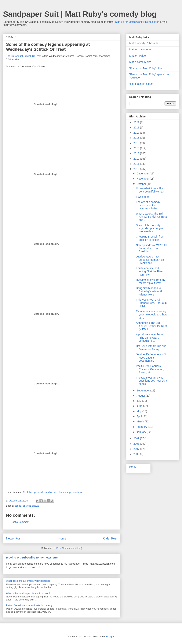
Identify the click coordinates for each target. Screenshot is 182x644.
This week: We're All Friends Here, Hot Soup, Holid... (152, 303)
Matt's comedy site (140, 62)
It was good (143, 197)
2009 (137, 438)
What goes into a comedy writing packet (28, 581)
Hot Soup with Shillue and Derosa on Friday (151, 348)
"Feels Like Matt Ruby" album (147, 68)
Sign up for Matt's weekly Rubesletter (137, 22)
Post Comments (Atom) (69, 548)
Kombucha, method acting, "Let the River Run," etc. (150, 271)
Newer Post (14, 538)
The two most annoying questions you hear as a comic (151, 381)
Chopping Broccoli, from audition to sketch (150, 238)
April (140, 416)
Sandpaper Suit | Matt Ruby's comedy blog (80, 14)
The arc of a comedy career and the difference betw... (148, 205)
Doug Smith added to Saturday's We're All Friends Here (149, 291)
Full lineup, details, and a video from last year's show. (54, 492)
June (140, 406)
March (141, 421)
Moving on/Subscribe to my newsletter (32, 557)
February (142, 427)
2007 (137, 449)
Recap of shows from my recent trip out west (151, 281)
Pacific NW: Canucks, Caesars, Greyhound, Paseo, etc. (150, 369)
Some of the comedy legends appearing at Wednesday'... (150, 228)
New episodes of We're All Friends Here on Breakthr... (151, 248)
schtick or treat (23, 506)
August (141, 396)
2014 (137, 148)
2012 (137, 159)
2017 (137, 133)
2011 (137, 164)
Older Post (110, 538)
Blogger (110, 636)
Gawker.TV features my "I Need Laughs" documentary (151, 358)
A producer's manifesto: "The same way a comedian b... (150, 338)
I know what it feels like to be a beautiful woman (151, 190)
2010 (137, 169)
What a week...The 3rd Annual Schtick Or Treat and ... (151, 217)
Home (62, 538)
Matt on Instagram (140, 49)
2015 (137, 143)
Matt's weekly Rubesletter (144, 43)
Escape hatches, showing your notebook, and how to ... (151, 314)
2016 (137, 138)
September (143, 391)
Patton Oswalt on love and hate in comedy (29, 605)
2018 (137, 128)
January (142, 432)
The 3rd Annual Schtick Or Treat (24, 56)
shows (36, 506)
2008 (137, 444)
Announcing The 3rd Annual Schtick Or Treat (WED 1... (151, 326)
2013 (137, 153)
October (142, 184)
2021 (137, 122)
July (139, 401)
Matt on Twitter (138, 56)
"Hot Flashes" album (141, 84)
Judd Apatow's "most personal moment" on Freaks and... (150, 260)
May (139, 411)
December (143, 173)
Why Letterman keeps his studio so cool (28, 593)
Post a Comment (20, 522)
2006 (137, 454)
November (143, 179)
